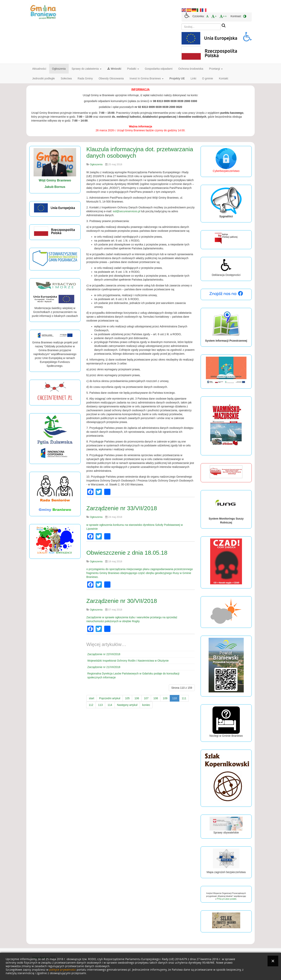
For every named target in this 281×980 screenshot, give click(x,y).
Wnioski (114, 69)
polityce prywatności (63, 970)
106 (137, 698)
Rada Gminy (85, 78)
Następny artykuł (127, 705)
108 (156, 698)
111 (184, 698)
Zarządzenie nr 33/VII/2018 (122, 508)
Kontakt (224, 78)
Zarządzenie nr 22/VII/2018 (104, 654)
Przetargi (216, 69)
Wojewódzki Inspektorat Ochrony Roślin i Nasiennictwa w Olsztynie (128, 661)
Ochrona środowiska (191, 69)
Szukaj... (182, 24)
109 (165, 698)
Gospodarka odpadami (159, 69)
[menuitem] (207, 16)
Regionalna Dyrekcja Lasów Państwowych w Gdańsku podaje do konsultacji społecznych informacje (133, 675)
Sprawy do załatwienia (87, 69)
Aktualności (39, 69)
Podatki (133, 69)
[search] (201, 27)
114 (110, 705)
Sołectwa (66, 78)
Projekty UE (177, 78)
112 (91, 705)
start (92, 698)
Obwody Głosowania (111, 78)
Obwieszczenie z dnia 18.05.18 (127, 553)
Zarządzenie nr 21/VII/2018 (104, 667)
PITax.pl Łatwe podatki (227, 899)
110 (175, 698)
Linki (193, 78)
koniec (146, 705)
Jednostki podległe (44, 78)
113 (100, 705)
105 (127, 698)
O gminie (208, 78)
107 (146, 698)
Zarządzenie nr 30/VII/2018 (122, 601)
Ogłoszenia (59, 69)
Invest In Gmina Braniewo (147, 78)
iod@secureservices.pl (127, 211)
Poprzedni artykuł (110, 698)
